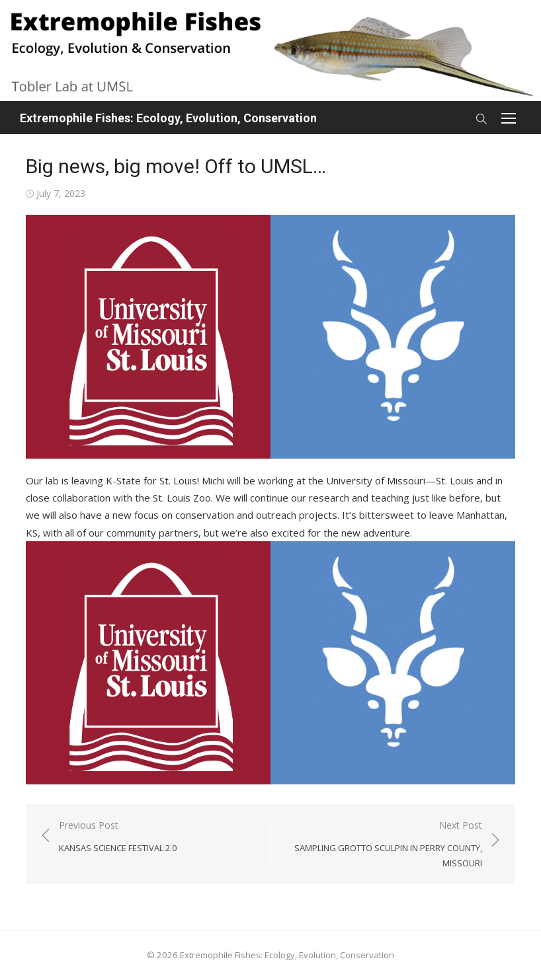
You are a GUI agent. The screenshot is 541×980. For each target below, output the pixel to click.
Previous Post (118, 837)
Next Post (383, 845)
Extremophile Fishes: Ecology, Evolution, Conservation (168, 118)
